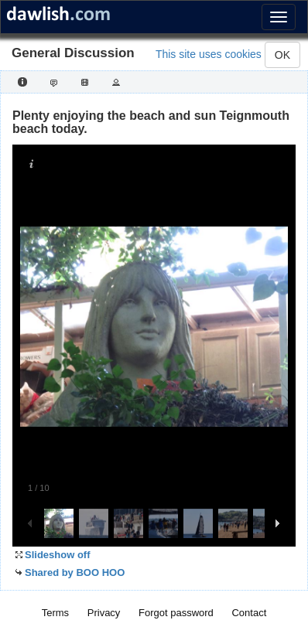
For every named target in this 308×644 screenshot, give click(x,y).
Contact (249, 613)
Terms (55, 613)
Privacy (104, 613)
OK (282, 55)
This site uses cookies (209, 54)
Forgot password (176, 613)
